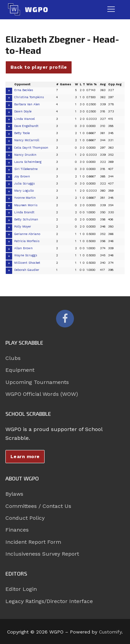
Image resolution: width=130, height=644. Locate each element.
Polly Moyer (23, 227)
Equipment (20, 370)
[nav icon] (111, 9)
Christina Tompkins (29, 97)
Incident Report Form (33, 542)
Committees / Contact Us (38, 506)
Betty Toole (22, 133)
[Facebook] (65, 319)
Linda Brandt (24, 212)
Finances (17, 530)
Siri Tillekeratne (26, 169)
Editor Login (21, 589)
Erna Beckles (24, 90)
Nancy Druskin (25, 155)
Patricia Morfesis (27, 241)
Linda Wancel (24, 119)
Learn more (25, 456)
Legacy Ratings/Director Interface (49, 601)
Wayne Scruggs (26, 255)
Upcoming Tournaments (37, 382)
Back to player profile (39, 67)
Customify (110, 632)
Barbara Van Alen (27, 104)
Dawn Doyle (23, 111)
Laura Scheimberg (28, 162)
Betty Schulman (26, 219)
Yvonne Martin (25, 198)
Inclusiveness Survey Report (42, 554)
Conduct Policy (25, 518)
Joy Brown (22, 176)
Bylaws (14, 494)
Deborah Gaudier (27, 270)
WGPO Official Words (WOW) (42, 394)
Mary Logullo (24, 191)
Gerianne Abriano (27, 234)
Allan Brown (23, 248)
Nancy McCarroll (27, 140)
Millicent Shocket (27, 263)
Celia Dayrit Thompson (31, 148)
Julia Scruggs (24, 184)
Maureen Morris (26, 205)
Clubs (13, 358)
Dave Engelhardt (26, 126)
